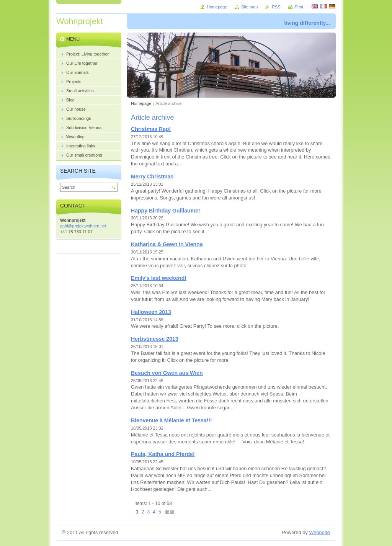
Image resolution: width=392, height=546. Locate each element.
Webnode (319, 532)
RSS (276, 7)
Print (299, 7)
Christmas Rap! (151, 129)
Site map (249, 7)
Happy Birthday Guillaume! (166, 211)
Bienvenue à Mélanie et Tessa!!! (171, 420)
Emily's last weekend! (159, 278)
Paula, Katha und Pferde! (163, 454)
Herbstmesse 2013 (155, 339)
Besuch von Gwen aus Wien (167, 373)
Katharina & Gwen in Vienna (167, 244)
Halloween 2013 (151, 312)
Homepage (141, 103)
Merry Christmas (152, 177)
